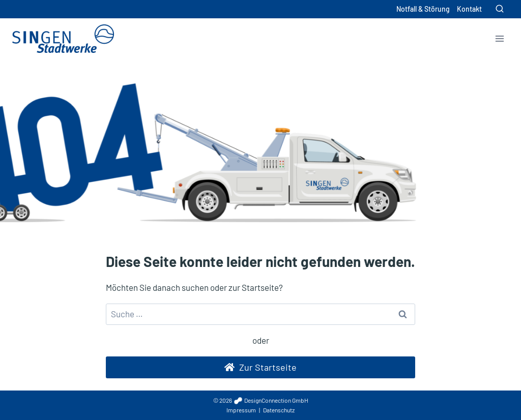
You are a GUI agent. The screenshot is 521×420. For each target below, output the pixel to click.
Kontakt (469, 9)
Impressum (241, 410)
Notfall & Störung (423, 9)
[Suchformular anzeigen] (500, 9)
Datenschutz (279, 410)
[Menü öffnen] (499, 38)
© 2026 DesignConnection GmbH (261, 400)
